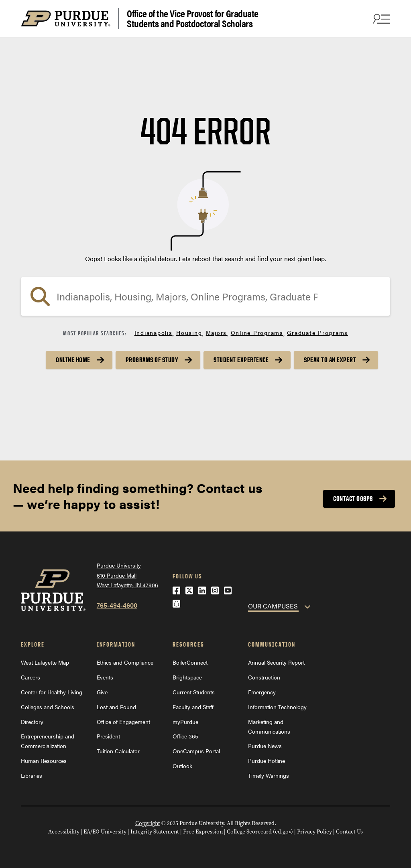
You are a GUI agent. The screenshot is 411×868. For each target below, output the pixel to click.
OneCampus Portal (196, 751)
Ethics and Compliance (125, 662)
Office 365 (185, 736)
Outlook (182, 766)
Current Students (194, 692)
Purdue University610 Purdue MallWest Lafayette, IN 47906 (127, 575)
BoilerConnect (190, 662)
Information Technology (277, 707)
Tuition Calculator (118, 751)
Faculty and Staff (193, 707)
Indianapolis (154, 333)
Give (102, 692)
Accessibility (64, 832)
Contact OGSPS (353, 499)
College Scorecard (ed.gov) (260, 832)
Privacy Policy (314, 832)
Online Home (73, 360)
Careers (31, 677)
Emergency (262, 692)
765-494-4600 (117, 605)
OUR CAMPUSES (273, 606)
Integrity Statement (155, 832)
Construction (264, 677)
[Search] (205, 296)
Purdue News (265, 746)
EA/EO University (105, 832)
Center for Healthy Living (52, 692)
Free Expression (203, 832)
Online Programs (257, 333)
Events (105, 677)
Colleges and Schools (48, 707)
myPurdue (185, 722)
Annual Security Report (276, 662)
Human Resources (44, 761)
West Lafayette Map (45, 662)
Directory (32, 722)
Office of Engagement (123, 722)
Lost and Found (116, 707)
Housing (189, 333)
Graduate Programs (317, 333)
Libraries (32, 775)
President (108, 736)
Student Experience (241, 360)
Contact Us (349, 832)
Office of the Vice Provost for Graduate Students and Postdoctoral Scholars (193, 19)
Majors (217, 333)
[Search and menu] (380, 18)
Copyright (148, 823)
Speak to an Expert (330, 360)
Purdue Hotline (267, 761)
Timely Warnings (269, 775)
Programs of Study (152, 360)
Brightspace (187, 677)
